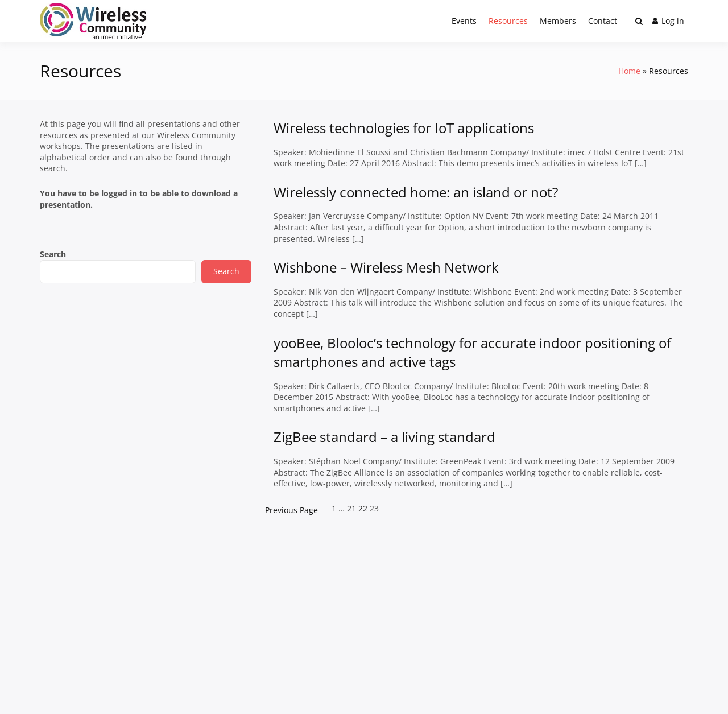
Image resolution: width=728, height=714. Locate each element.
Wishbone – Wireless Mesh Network (386, 267)
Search (53, 254)
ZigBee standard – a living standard (384, 437)
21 (351, 508)
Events (464, 21)
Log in (668, 21)
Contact (603, 21)
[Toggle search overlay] (639, 21)
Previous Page (291, 510)
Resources (508, 21)
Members (558, 21)
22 (363, 508)
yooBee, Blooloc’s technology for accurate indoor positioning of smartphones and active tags (472, 352)
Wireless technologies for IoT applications (404, 128)
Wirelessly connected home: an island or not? (416, 192)
